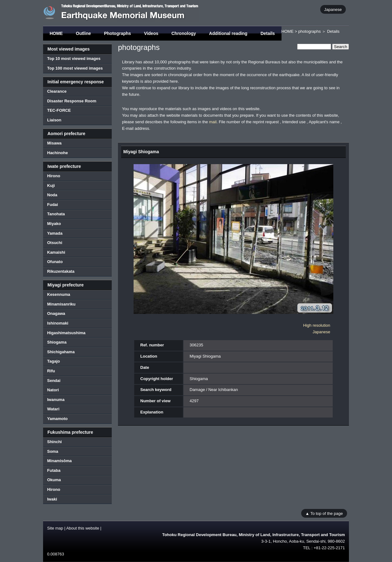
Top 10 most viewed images (74, 59)
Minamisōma (59, 461)
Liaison (54, 120)
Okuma (54, 480)
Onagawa (56, 313)
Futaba (54, 470)
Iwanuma (56, 400)
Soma (53, 451)
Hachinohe (57, 153)
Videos (151, 33)
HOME (56, 33)
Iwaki (52, 499)
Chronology (184, 33)
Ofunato (55, 262)
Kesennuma (59, 294)
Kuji (51, 186)
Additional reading (228, 33)
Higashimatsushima (66, 333)
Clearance (57, 91)
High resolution (317, 325)
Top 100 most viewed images (75, 68)
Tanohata (56, 214)
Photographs (117, 33)
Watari (53, 409)
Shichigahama (61, 352)
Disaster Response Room (72, 101)
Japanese (333, 9)
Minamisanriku (61, 304)
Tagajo (54, 361)
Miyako (54, 224)
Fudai (53, 205)
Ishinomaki (58, 323)
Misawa (54, 143)
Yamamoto (57, 419)
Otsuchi (55, 243)
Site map (55, 528)
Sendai (54, 381)
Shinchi (54, 442)
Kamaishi (56, 252)
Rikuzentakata (61, 271)
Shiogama (57, 342)
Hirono (54, 176)
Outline (83, 33)
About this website (83, 528)
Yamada (55, 233)
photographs (309, 31)
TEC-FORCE (59, 110)
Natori (53, 390)
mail (213, 122)
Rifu (51, 371)
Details (268, 33)
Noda (52, 195)
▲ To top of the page (324, 513)
